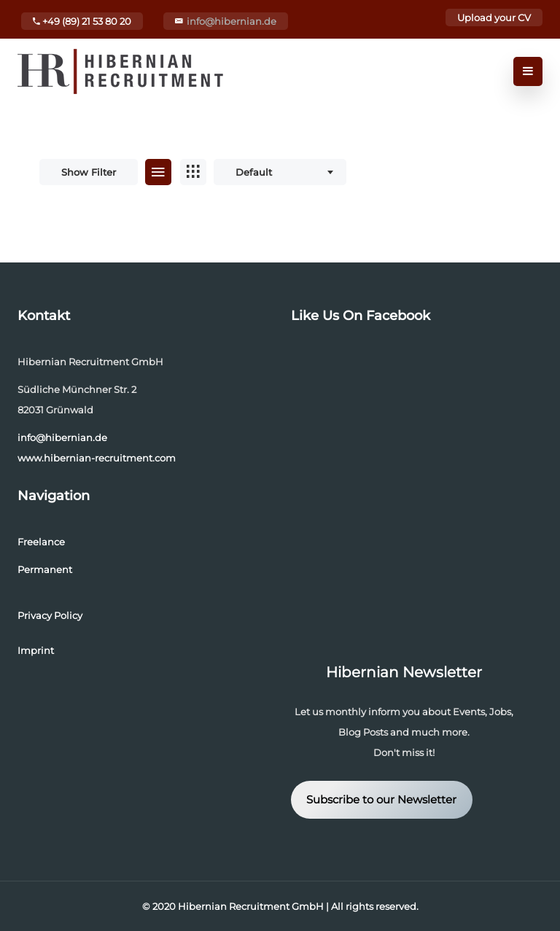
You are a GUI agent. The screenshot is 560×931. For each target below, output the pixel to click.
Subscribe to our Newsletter (381, 800)
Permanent (45, 569)
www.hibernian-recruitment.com (97, 458)
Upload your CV (494, 17)
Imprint (36, 650)
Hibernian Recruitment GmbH (251, 906)
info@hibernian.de (232, 21)
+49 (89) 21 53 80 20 (82, 21)
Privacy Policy (50, 615)
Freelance (41, 542)
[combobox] (280, 172)
